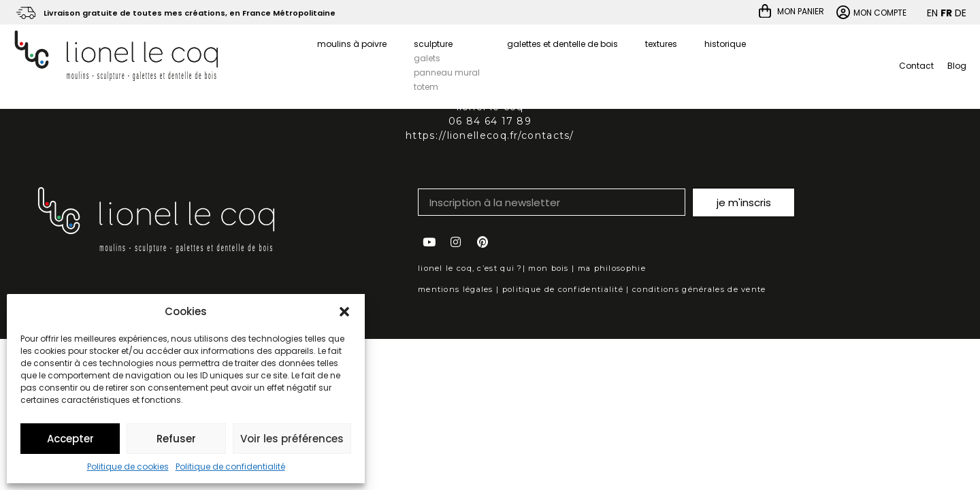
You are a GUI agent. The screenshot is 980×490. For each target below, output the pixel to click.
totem (426, 87)
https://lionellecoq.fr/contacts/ (490, 135)
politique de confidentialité (563, 289)
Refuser (176, 439)
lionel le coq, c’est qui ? (470, 268)
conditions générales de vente (699, 289)
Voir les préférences (292, 439)
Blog (957, 66)
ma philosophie (612, 268)
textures (661, 44)
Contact (916, 66)
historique (725, 44)
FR (946, 13)
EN (932, 13)
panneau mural (447, 72)
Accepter (70, 439)
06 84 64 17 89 (490, 121)
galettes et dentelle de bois (562, 44)
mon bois (548, 268)
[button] (344, 312)
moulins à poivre (352, 44)
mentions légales (456, 289)
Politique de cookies (128, 467)
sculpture (433, 44)
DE (961, 13)
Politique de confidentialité (230, 467)
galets (427, 58)
